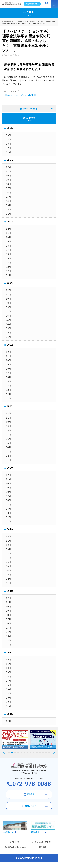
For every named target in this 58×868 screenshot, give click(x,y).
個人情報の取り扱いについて (15, 847)
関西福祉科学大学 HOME (8, 21)
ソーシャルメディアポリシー (43, 842)
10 (37, 752)
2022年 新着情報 (29, 21)
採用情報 (43, 847)
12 (43, 752)
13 (46, 752)
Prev (4, 752)
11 (40, 752)
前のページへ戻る (29, 109)
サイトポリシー (15, 842)
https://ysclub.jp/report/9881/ (21, 95)
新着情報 (20, 21)
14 (49, 752)
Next (54, 752)
